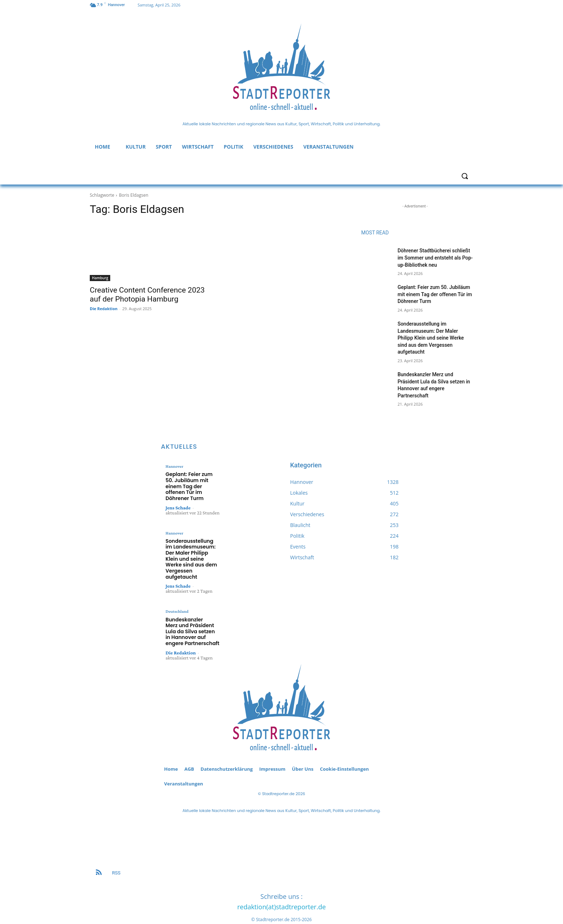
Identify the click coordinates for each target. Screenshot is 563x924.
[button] (465, 176)
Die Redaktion (104, 309)
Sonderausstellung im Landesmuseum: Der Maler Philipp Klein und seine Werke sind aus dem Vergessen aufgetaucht (431, 338)
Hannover (174, 466)
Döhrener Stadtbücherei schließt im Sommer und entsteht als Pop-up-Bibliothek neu (435, 258)
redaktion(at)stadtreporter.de (282, 889)
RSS (116, 855)
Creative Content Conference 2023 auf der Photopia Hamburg (147, 295)
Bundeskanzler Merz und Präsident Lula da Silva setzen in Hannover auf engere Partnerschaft (191, 614)
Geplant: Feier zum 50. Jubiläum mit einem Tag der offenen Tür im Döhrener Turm (435, 294)
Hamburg (100, 278)
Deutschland (177, 596)
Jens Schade (178, 500)
